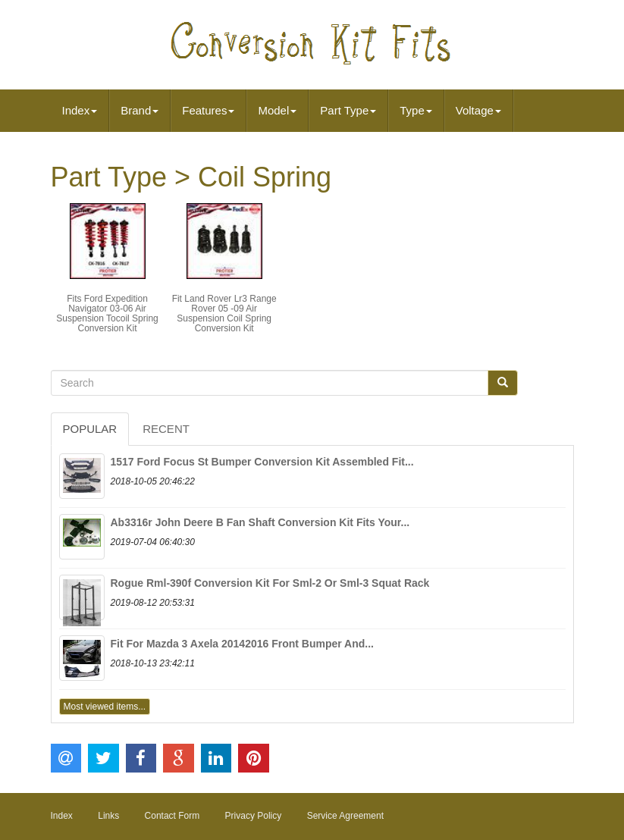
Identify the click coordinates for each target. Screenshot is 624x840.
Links (108, 816)
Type (416, 110)
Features (208, 110)
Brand (140, 110)
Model (277, 110)
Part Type (348, 110)
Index (80, 110)
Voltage (478, 110)
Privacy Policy (254, 816)
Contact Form (172, 816)
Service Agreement (345, 816)
